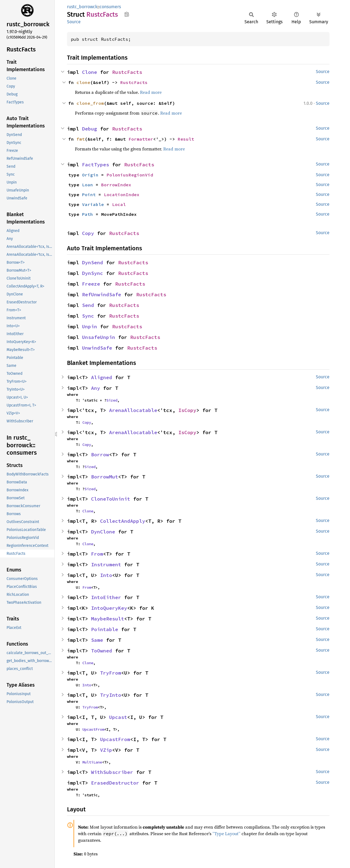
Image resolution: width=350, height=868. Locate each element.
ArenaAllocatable (133, 410)
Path (87, 214)
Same (97, 640)
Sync (88, 316)
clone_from (90, 103)
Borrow (100, 455)
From (97, 554)
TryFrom (111, 673)
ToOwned (102, 651)
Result (186, 139)
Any (96, 388)
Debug (90, 129)
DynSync (93, 273)
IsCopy (187, 410)
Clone (90, 72)
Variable (93, 204)
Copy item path (127, 14)
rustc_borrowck (82, 7)
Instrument (106, 564)
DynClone (103, 532)
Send (88, 305)
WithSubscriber (112, 772)
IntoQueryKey (109, 608)
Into (106, 575)
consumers (110, 7)
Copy (88, 233)
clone (83, 82)
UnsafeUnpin (99, 337)
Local (119, 204)
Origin (90, 175)
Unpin (90, 326)
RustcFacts (127, 72)
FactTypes (96, 165)
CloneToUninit (111, 499)
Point (89, 194)
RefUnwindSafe (102, 294)
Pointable (105, 629)
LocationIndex (122, 194)
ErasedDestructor (115, 783)
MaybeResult (108, 619)
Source (74, 22)
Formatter (141, 139)
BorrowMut (105, 477)
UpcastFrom (93, 729)
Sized (112, 400)
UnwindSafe (97, 348)
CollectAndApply (123, 521)
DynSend (93, 262)
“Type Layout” (226, 834)
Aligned (102, 377)
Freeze (91, 284)
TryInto (111, 695)
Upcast (118, 717)
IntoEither (106, 597)
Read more (151, 92)
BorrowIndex (116, 185)
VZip (106, 750)
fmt (81, 139)
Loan (87, 185)
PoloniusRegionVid (130, 175)
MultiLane (92, 762)
